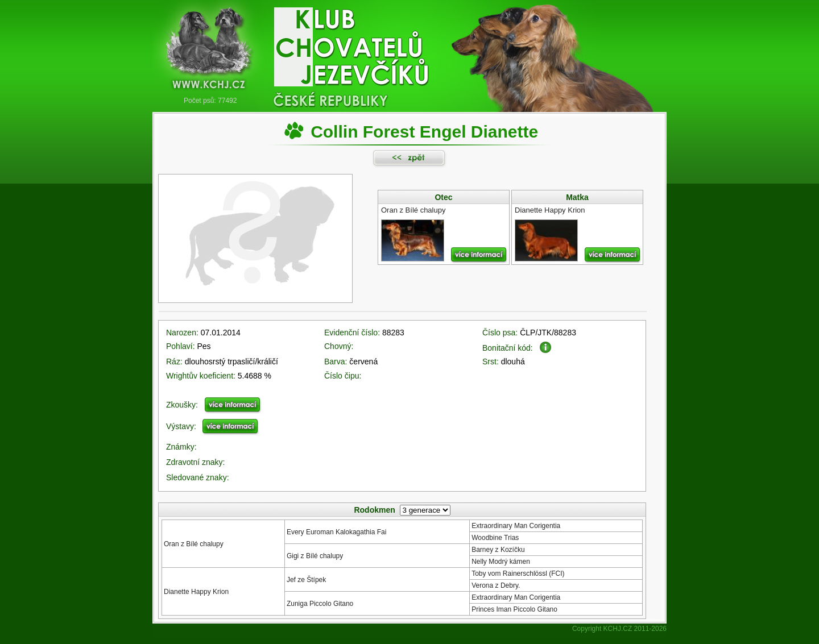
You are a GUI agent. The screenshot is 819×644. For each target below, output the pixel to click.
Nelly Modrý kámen (501, 562)
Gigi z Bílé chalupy (315, 556)
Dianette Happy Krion (196, 592)
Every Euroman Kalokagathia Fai (336, 532)
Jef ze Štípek (306, 580)
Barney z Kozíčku (498, 550)
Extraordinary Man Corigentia (516, 526)
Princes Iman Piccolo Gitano (514, 609)
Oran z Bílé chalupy (194, 544)
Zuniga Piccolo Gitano (320, 604)
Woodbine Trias (495, 538)
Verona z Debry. (496, 585)
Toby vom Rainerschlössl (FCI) (518, 574)
